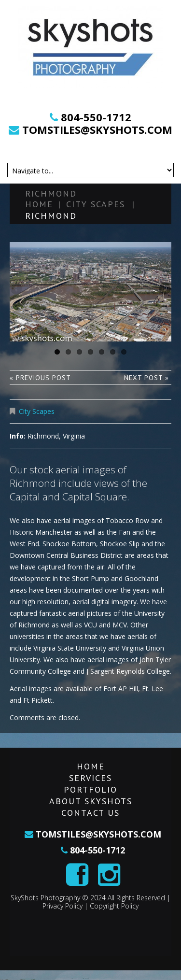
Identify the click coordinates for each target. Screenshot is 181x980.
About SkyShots (91, 801)
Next (164, 289)
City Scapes (96, 204)
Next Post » (146, 378)
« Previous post (40, 378)
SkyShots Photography (45, 898)
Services (90, 778)
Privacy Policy (63, 906)
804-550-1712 (96, 117)
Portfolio (90, 789)
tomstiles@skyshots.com (96, 129)
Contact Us (90, 813)
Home (39, 204)
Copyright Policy (114, 906)
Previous (17, 289)
